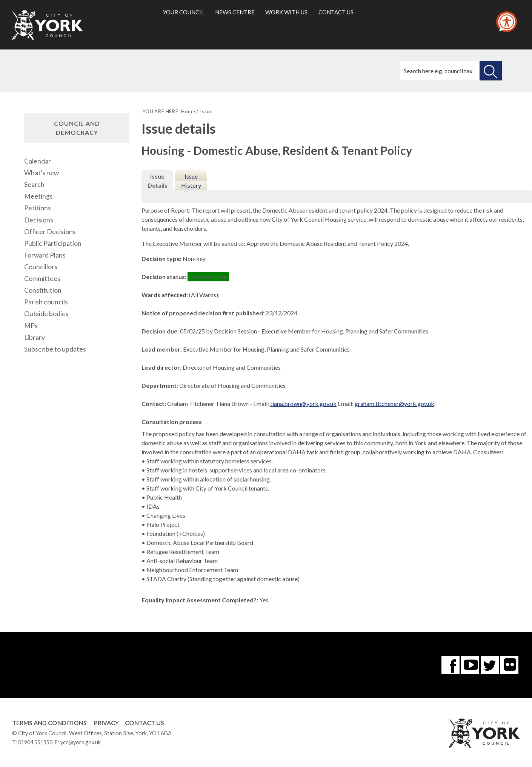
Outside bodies (46, 314)
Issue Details (158, 181)
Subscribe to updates (55, 349)
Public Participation (53, 243)
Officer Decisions (50, 232)
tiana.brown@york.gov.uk (303, 404)
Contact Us (145, 723)
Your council (184, 12)
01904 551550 (35, 742)
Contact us (336, 12)
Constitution (43, 290)
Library (35, 337)
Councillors (41, 267)
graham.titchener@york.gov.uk (394, 404)
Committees (42, 279)
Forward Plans (45, 255)
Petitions (38, 208)
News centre (235, 12)
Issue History (191, 181)
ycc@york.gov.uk (81, 742)
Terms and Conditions (49, 723)
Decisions (39, 220)
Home (188, 111)
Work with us (286, 12)
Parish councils (46, 302)
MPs (31, 326)
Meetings (38, 196)
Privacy (106, 723)
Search (34, 184)
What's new (42, 173)
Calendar (38, 161)
